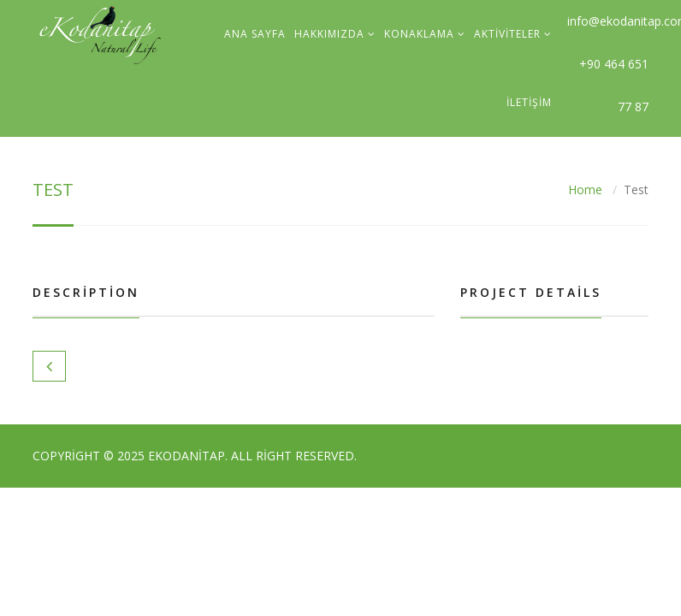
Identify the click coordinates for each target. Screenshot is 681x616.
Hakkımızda (329, 34)
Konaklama (419, 34)
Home (585, 190)
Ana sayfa (255, 34)
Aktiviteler (507, 34)
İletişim (529, 102)
